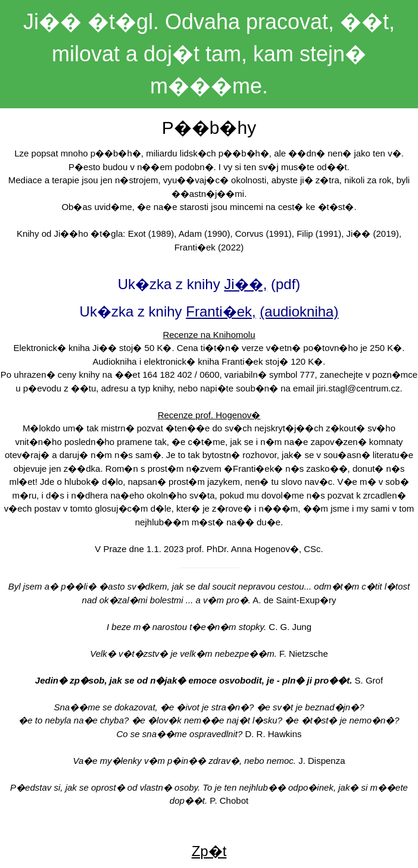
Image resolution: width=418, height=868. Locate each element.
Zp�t (209, 851)
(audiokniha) (299, 311)
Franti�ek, (221, 311)
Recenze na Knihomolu (209, 335)
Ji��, (245, 284)
